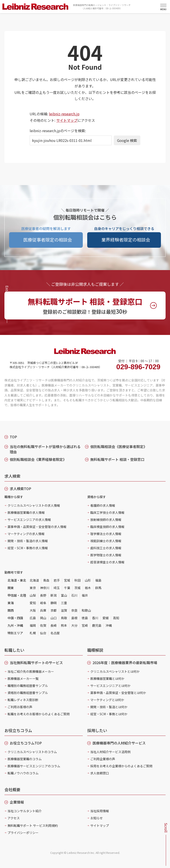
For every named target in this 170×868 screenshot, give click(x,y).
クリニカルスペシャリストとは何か (115, 671)
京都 (54, 610)
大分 (74, 625)
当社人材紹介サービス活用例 (110, 752)
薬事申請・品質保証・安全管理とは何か (118, 693)
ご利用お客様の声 (20, 707)
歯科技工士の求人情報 (106, 548)
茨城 (77, 588)
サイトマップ (67, 120)
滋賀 (64, 610)
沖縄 (109, 625)
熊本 (64, 625)
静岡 (54, 603)
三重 (64, 603)
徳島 (85, 618)
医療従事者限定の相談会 (48, 240)
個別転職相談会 (119, 447)
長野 (43, 595)
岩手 (57, 580)
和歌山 (86, 610)
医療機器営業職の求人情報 (26, 512)
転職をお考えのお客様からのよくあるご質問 (39, 714)
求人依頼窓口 (100, 773)
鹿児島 (97, 625)
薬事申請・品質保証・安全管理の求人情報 (37, 527)
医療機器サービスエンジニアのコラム (34, 766)
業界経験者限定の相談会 (126, 240)
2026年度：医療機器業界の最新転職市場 (125, 663)
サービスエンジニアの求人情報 (29, 520)
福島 (98, 580)
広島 (33, 618)
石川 (74, 595)
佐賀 (43, 625)
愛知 (33, 603)
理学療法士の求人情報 (106, 534)
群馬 (98, 588)
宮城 (67, 580)
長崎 (54, 625)
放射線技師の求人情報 (106, 520)
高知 (116, 618)
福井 (85, 595)
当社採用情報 (100, 811)
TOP (13, 437)
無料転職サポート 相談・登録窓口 (117, 459)
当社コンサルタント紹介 (25, 811)
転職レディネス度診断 (23, 700)
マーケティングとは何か (107, 700)
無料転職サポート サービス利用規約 (33, 825)
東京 (33, 588)
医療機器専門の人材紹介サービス (119, 743)
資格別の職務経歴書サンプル (28, 693)
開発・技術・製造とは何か (109, 707)
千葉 (67, 588)
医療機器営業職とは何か (107, 679)
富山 (64, 595)
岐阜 (43, 603)
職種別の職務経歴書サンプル (28, 686)
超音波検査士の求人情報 (107, 562)
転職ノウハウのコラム (23, 773)
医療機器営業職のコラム (25, 759)
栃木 (88, 588)
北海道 (34, 580)
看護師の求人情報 (103, 505)
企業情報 (17, 802)
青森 (46, 580)
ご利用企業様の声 (103, 759)
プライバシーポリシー (23, 833)
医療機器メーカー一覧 (23, 679)
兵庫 (43, 610)
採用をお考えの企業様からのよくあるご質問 (121, 766)
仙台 (43, 633)
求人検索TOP (20, 489)
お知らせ (97, 818)
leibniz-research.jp (64, 114)
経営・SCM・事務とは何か (109, 714)
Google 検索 (127, 140)
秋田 (77, 580)
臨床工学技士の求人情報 (107, 512)
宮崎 (85, 625)
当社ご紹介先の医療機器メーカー (31, 671)
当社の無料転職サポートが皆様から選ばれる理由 (45, 449)
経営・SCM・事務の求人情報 (28, 548)
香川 (95, 618)
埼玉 (57, 588)
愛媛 (106, 618)
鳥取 (64, 618)
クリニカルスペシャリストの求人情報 (34, 505)
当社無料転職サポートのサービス (36, 663)
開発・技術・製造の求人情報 (28, 541)
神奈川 (45, 588)
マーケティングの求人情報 (26, 534)
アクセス (14, 818)
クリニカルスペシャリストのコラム (32, 752)
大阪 (33, 610)
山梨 (33, 595)
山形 (88, 580)
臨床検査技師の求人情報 (107, 527)
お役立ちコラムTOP (26, 743)
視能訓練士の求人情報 (106, 541)
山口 (54, 618)
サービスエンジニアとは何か (110, 686)
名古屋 (55, 633)
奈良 (74, 610)
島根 (74, 618)
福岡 (33, 625)
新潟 (54, 595)
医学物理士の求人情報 (106, 555)
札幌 (33, 633)
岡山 (43, 618)
